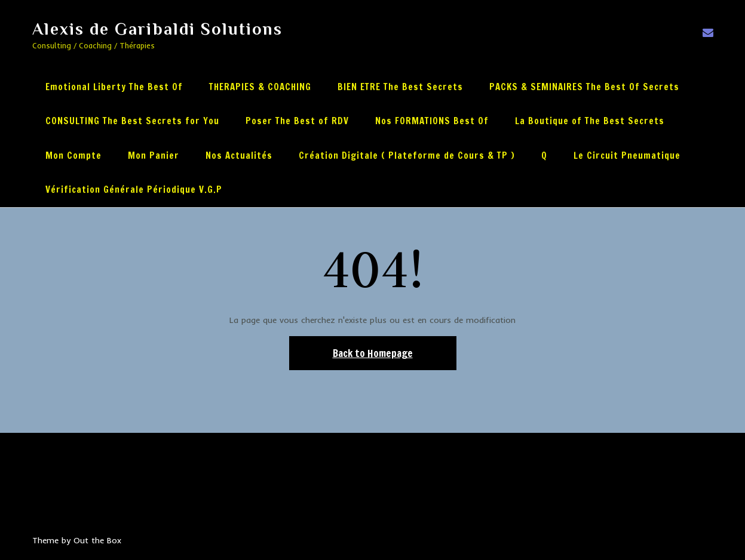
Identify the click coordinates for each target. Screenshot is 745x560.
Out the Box (97, 540)
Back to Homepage (373, 353)
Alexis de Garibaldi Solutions (157, 29)
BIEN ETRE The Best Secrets (400, 87)
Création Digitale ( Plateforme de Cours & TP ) (407, 156)
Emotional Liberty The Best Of (114, 87)
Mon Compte (73, 156)
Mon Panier (154, 156)
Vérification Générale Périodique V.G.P (134, 190)
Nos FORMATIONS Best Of (432, 121)
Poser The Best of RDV (297, 121)
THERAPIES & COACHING (260, 87)
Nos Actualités (239, 156)
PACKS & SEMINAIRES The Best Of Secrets (584, 87)
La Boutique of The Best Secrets (590, 121)
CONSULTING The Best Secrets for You (132, 121)
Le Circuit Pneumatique (627, 156)
